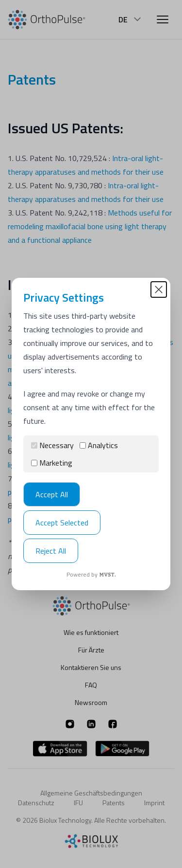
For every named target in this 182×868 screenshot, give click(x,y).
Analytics (99, 445)
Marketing (52, 463)
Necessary (52, 445)
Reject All (51, 551)
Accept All (52, 494)
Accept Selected (62, 523)
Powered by (91, 575)
